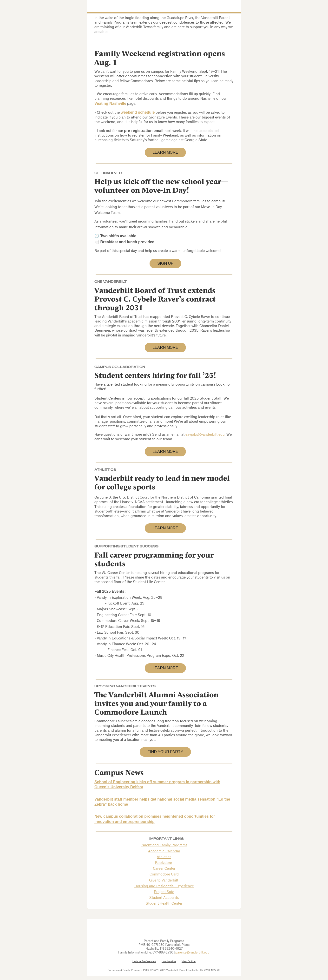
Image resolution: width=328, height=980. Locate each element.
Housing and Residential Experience (164, 886)
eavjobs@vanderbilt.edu (205, 435)
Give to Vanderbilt (164, 881)
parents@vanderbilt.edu (192, 953)
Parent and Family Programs (164, 845)
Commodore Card (164, 875)
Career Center (164, 869)
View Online (189, 962)
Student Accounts (164, 898)
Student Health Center (164, 904)
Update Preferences (144, 962)
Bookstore (164, 863)
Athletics (164, 857)
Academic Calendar (164, 851)
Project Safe (164, 892)
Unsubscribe (169, 962)
